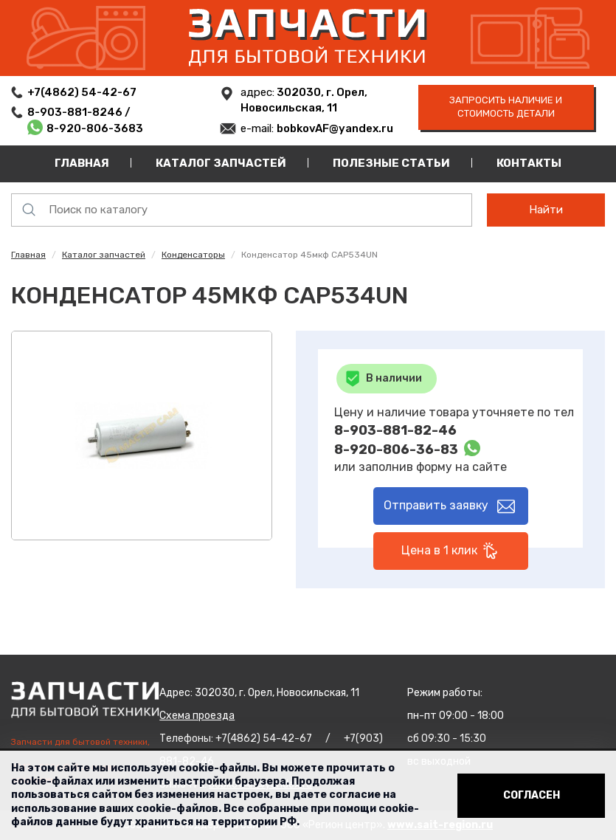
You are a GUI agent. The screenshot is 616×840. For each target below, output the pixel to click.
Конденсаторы (193, 255)
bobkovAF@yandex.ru (335, 128)
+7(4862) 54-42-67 (82, 92)
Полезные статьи (391, 163)
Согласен (532, 795)
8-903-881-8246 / (80, 112)
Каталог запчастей (221, 163)
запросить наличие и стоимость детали (506, 107)
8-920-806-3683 (95, 128)
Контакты (529, 163)
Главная (82, 163)
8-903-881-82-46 (395, 430)
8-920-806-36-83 (396, 450)
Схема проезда (197, 716)
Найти (546, 210)
